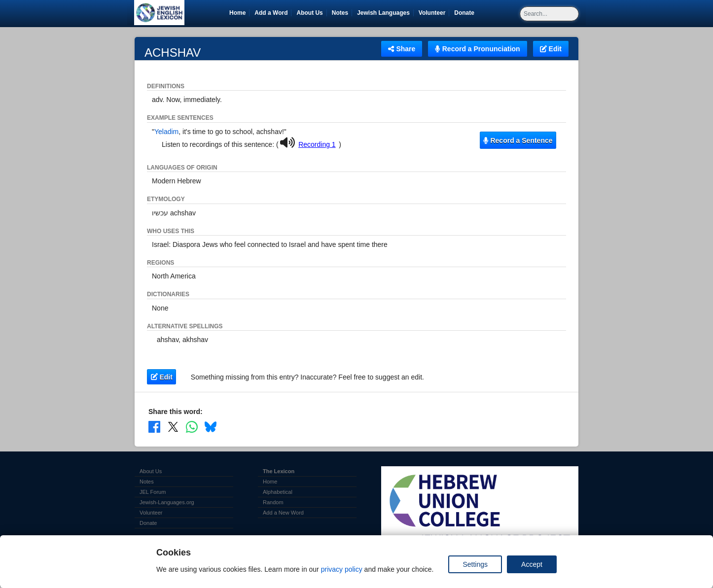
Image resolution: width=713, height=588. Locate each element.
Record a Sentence (518, 140)
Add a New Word (283, 513)
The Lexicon (279, 471)
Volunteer (434, 13)
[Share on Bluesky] (211, 427)
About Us (309, 13)
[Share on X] (173, 427)
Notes (340, 13)
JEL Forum (153, 492)
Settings (475, 564)
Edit (551, 49)
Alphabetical (278, 492)
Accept (532, 564)
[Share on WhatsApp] (192, 427)
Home (237, 13)
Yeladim (166, 132)
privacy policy (342, 569)
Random (273, 502)
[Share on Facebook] (154, 427)
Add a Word (271, 13)
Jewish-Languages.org (167, 502)
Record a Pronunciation (477, 49)
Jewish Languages (385, 13)
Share (402, 49)
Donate (466, 13)
